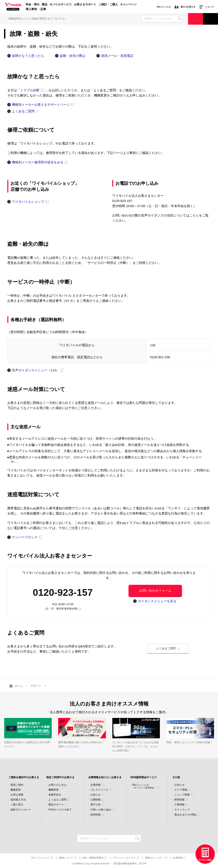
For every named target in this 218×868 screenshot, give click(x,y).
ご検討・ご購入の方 (196, 19)
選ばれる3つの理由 (185, 815)
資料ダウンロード (21, 810)
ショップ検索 (182, 795)
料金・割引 (33, 5)
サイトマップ (182, 810)
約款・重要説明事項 (93, 858)
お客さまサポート (85, 5)
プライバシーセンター (124, 858)
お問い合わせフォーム (155, 590)
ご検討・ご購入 (108, 5)
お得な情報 (17, 795)
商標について (66, 858)
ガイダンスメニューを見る (157, 601)
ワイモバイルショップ (28, 202)
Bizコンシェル (144, 786)
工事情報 (179, 805)
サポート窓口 (211, 19)
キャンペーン (128, 5)
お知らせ (96, 795)
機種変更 (16, 790)
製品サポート (56, 805)
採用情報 (96, 815)
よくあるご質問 (57, 800)
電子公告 (96, 805)
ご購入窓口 (17, 805)
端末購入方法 (18, 800)
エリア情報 (181, 790)
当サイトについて (40, 858)
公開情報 (96, 800)
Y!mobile (13, 7)
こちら (194, 215)
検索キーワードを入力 (137, 839)
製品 (45, 5)
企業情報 (96, 785)
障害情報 (179, 800)
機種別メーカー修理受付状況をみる (38, 162)
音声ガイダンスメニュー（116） (36, 370)
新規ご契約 (17, 785)
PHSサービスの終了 (60, 810)
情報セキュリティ (154, 858)
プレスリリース (99, 790)
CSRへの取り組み (101, 810)
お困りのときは (57, 785)
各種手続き (55, 795)
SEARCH (180, 19)
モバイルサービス (61, 5)
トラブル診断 (30, 90)
